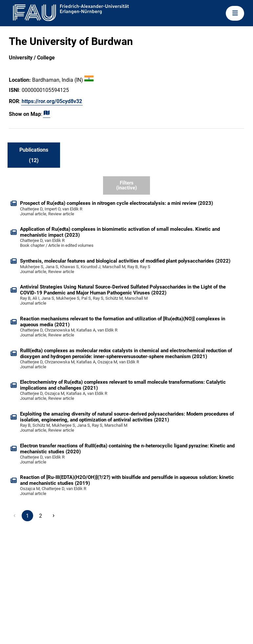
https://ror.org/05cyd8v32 (52, 101)
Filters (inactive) (126, 185)
